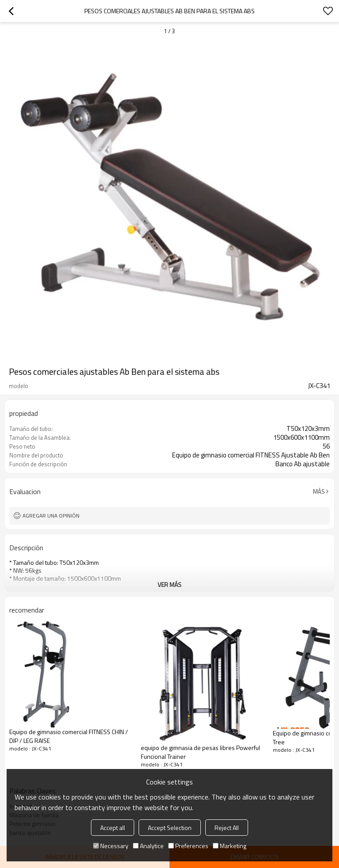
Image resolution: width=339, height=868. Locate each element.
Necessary (111, 846)
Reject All (227, 828)
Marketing (230, 846)
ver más (169, 584)
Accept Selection (170, 828)
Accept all (113, 828)
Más (319, 491)
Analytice (148, 846)
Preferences (188, 846)
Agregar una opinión (51, 516)
